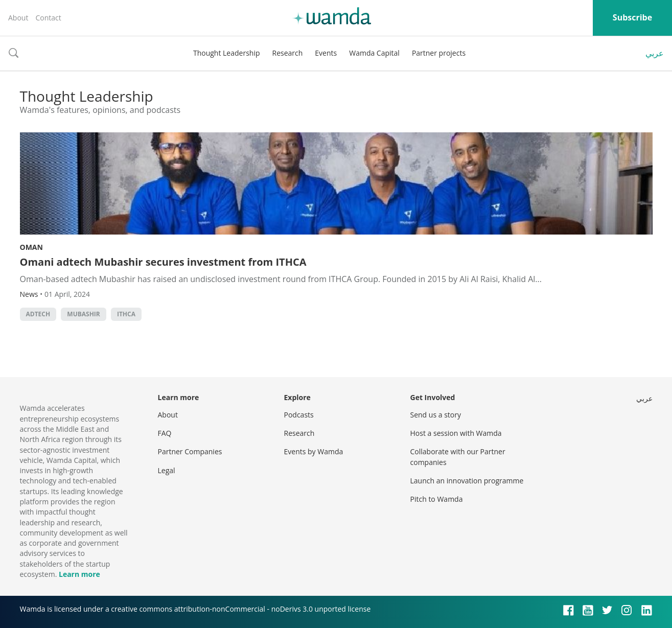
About (18, 18)
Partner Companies (190, 451)
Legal (167, 470)
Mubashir (83, 314)
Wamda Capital (374, 53)
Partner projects (439, 53)
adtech (38, 314)
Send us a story (436, 415)
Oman (31, 247)
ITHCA (126, 314)
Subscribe (632, 17)
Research (288, 53)
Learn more (79, 574)
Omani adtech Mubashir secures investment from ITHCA (163, 262)
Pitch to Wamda (437, 499)
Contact (48, 18)
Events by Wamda (314, 451)
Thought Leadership (227, 53)
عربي (655, 53)
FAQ (165, 433)
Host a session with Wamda (456, 433)
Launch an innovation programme (467, 481)
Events (326, 53)
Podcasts (299, 415)
